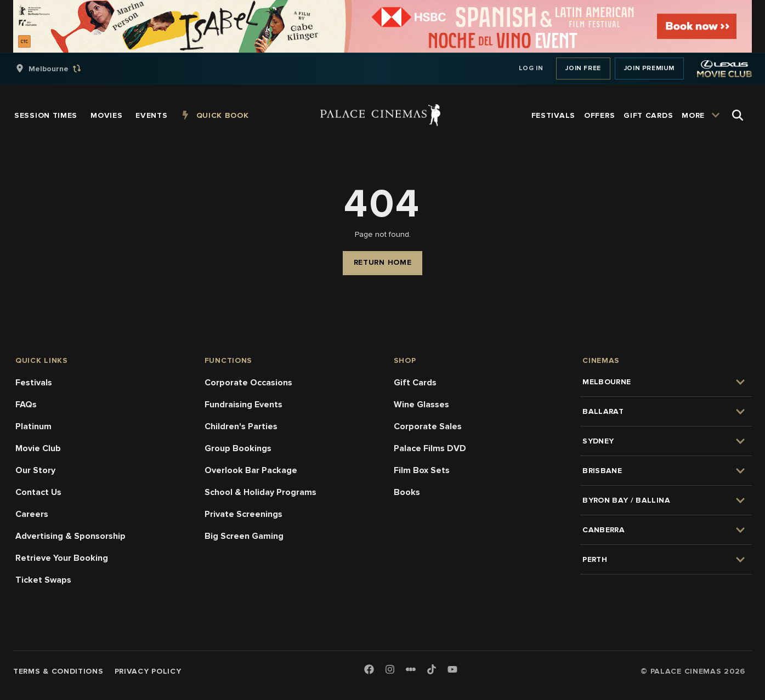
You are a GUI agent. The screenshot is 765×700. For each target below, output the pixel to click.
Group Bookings (238, 448)
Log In (531, 68)
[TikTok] (432, 669)
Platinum (33, 426)
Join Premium (649, 68)
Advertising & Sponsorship (70, 536)
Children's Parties (241, 426)
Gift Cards (415, 383)
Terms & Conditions (58, 671)
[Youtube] (452, 670)
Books (407, 492)
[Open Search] (738, 115)
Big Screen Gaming (244, 536)
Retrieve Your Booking (62, 558)
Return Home (383, 262)
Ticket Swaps (43, 580)
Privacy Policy (148, 671)
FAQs (26, 405)
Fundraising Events (243, 405)
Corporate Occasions (248, 383)
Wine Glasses (421, 405)
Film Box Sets (422, 470)
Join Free (583, 68)
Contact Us (38, 492)
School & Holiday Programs (260, 492)
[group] (60, 69)
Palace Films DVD (430, 448)
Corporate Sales (428, 426)
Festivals (34, 383)
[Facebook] (369, 670)
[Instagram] (390, 670)
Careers (32, 514)
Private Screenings (243, 514)
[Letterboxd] (411, 669)
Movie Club (38, 448)
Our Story (35, 470)
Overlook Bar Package (251, 470)
